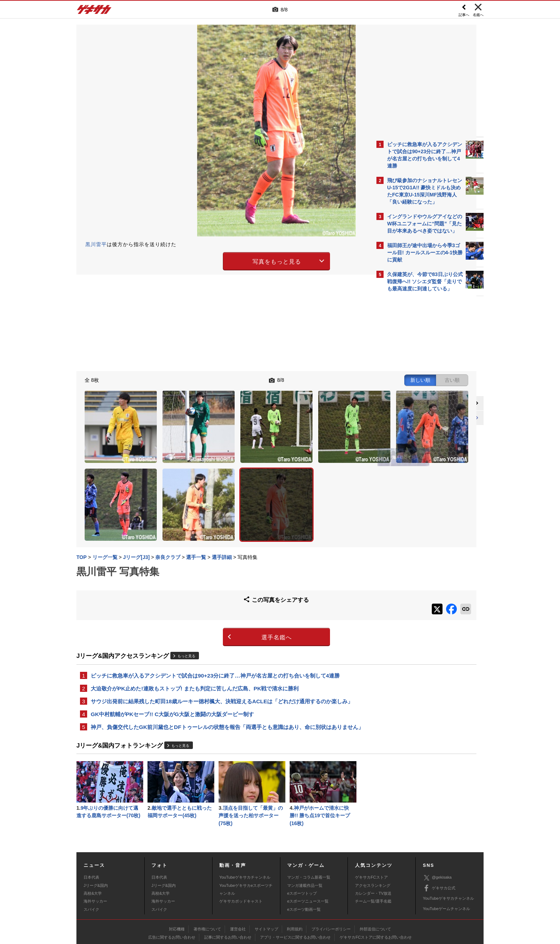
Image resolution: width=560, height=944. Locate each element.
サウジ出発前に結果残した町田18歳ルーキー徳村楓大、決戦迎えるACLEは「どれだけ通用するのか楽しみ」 (222, 652)
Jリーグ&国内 (96, 848)
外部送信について (375, 891)
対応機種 (177, 891)
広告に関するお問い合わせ (172, 899)
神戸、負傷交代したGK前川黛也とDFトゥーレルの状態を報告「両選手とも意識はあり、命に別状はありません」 (222, 683)
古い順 (334, 379)
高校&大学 (93, 856)
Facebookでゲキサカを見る (417, 418)
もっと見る (186, 605)
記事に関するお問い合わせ (228, 899)
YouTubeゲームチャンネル (446, 871)
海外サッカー (95, 864)
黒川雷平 (96, 244)
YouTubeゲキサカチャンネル (245, 840)
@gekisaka (437, 840)
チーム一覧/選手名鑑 (373, 864)
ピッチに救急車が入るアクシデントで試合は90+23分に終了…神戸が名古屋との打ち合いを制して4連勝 (215, 625)
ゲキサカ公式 (439, 850)
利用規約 (295, 891)
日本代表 (91, 840)
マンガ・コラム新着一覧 (309, 840)
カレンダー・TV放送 (373, 856)
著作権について (207, 891)
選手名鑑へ (218, 586)
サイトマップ (266, 891)
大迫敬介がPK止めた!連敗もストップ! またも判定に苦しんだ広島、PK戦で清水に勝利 (195, 638)
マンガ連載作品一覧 (305, 848)
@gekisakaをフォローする (416, 404)
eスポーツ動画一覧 (304, 871)
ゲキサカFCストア (371, 840)
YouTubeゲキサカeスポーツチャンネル (246, 851)
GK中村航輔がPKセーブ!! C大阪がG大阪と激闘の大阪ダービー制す (172, 665)
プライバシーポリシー (331, 891)
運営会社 (238, 891)
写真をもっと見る (218, 260)
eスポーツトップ (302, 856)
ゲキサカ (94, 11)
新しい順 (302, 379)
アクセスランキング (373, 848)
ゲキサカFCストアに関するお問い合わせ (376, 899)
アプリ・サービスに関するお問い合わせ (295, 899)
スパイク (91, 871)
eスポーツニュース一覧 (308, 864)
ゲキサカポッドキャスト (241, 864)
